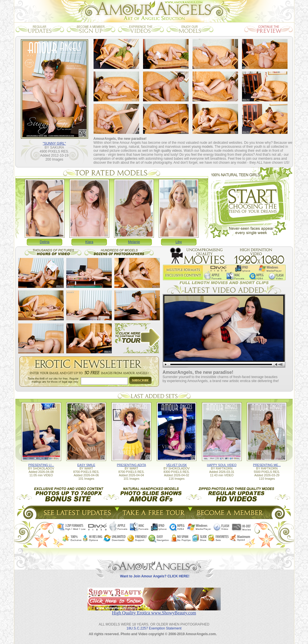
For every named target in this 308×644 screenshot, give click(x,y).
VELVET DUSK (177, 465)
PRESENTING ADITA (131, 465)
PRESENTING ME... (267, 465)
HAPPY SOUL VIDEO (222, 465)
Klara (89, 242)
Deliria (45, 242)
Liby (179, 242)
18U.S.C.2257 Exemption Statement (154, 628)
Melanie (134, 242)
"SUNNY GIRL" (54, 143)
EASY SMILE (86, 465)
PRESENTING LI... (41, 465)
